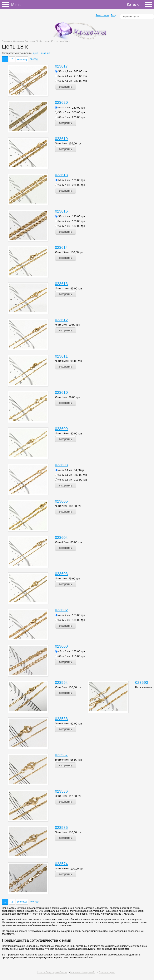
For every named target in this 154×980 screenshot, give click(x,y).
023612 (61, 320)
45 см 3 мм (64, 651)
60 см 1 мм (61, 796)
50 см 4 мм (64, 180)
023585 (61, 828)
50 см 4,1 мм (65, 71)
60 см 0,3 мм (62, 724)
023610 (61, 392)
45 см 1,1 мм (62, 288)
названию (45, 53)
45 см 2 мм (61, 506)
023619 (61, 139)
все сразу (22, 59)
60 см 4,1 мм (65, 81)
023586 (61, 791)
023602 (61, 610)
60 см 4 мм (64, 185)
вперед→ (35, 59)
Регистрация (102, 15)
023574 (61, 864)
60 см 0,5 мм (62, 760)
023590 (142, 682)
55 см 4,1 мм (65, 76)
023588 (61, 719)
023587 (61, 755)
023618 (61, 175)
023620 (61, 102)
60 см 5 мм (64, 117)
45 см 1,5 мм (62, 434)
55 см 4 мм (64, 221)
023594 (61, 682)
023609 (61, 429)
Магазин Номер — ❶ (83, 972)
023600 (61, 646)
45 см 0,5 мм (62, 361)
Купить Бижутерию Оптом (52, 972)
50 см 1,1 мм (65, 475)
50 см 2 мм (61, 143)
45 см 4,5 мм (62, 869)
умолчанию (26, 53)
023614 (61, 247)
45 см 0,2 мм (62, 542)
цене (36, 53)
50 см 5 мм (64, 108)
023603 (61, 574)
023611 (61, 356)
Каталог (139, 4)
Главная (6, 41)
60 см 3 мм (64, 656)
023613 (61, 284)
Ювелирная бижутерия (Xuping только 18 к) (34, 41)
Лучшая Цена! (107, 972)
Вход (114, 15)
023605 (61, 501)
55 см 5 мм (64, 112)
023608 (61, 465)
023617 (61, 66)
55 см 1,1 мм (65, 480)
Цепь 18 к (63, 41)
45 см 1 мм (61, 325)
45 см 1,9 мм (62, 252)
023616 (61, 211)
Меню (7, 5)
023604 (61, 537)
